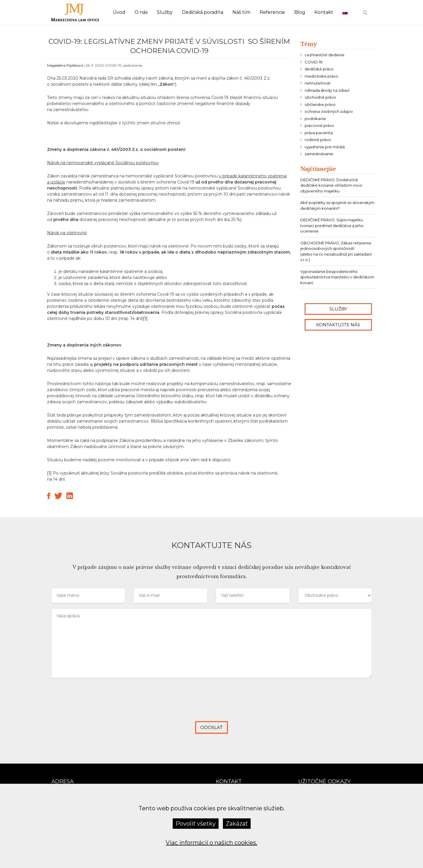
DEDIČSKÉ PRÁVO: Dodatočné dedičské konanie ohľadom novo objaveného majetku (331, 185)
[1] (145, 318)
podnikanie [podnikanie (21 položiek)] (315, 119)
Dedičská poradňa (203, 12)
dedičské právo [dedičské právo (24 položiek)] (319, 69)
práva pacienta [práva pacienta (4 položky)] (319, 133)
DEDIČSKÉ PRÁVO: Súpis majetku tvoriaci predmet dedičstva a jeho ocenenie (332, 225)
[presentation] (212, 704)
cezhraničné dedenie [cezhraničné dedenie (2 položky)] (325, 55)
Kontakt (324, 12)
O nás (141, 12)
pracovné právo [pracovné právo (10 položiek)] (319, 125)
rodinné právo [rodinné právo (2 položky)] (318, 140)
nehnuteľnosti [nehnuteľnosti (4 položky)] (318, 83)
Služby (165, 12)
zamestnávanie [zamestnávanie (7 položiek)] (319, 154)
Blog (300, 12)
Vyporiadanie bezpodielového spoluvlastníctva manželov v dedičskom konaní (337, 277)
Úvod (119, 12)
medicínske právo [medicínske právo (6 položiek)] (321, 76)
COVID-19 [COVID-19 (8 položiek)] (314, 62)
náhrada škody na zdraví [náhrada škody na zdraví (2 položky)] (327, 90)
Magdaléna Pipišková (65, 65)
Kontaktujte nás (338, 325)
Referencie (272, 12)
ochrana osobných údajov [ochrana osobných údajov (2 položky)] (329, 111)
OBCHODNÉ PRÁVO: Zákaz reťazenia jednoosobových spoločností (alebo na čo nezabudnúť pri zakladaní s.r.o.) (336, 251)
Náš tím (241, 12)
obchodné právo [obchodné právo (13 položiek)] (320, 97)
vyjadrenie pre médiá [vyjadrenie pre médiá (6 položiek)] (325, 147)
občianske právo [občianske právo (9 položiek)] (320, 104)
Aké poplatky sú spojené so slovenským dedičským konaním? (337, 205)
